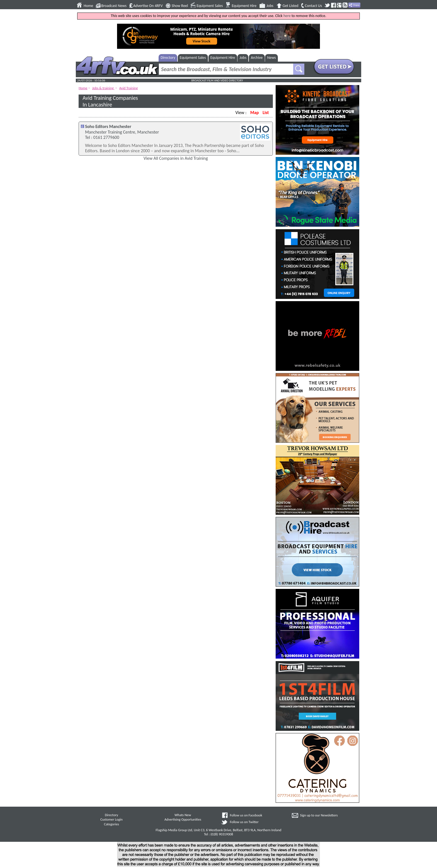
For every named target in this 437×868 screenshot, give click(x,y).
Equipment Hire (244, 6)
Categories (111, 824)
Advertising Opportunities (183, 819)
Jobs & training (103, 88)
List (266, 113)
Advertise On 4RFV (148, 6)
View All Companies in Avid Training (176, 158)
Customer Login (111, 819)
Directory (168, 58)
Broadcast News (114, 6)
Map (254, 113)
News (272, 58)
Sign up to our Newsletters (319, 815)
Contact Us (314, 6)
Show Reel (180, 6)
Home (88, 6)
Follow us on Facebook (246, 815)
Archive (257, 58)
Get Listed (291, 6)
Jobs (270, 6)
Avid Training (129, 88)
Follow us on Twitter (244, 822)
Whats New (183, 815)
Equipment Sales (210, 6)
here (287, 16)
